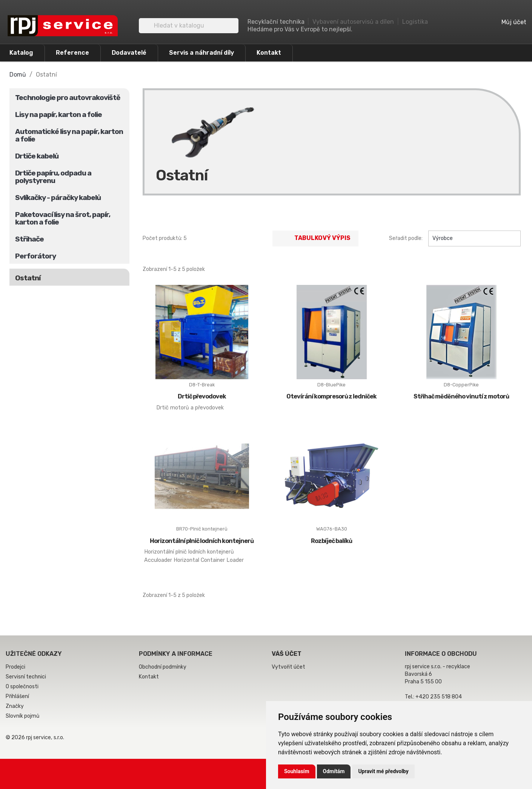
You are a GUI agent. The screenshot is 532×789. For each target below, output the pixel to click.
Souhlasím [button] (297, 771)
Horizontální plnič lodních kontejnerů (202, 541)
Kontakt (269, 53)
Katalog (21, 53)
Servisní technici (26, 677)
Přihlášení (17, 696)
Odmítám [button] (334, 771)
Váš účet (287, 654)
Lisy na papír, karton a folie (58, 115)
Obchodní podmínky (163, 667)
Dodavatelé (129, 53)
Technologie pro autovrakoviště (68, 98)
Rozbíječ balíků (331, 541)
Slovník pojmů (22, 716)
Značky (15, 706)
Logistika (415, 22)
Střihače (29, 239)
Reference (72, 53)
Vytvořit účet (288, 667)
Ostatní (28, 278)
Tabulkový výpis (315, 238)
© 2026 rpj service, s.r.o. (35, 737)
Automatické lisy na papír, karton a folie (69, 135)
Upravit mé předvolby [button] (383, 771)
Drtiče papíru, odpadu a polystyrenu (53, 177)
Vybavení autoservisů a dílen (353, 22)
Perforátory (35, 256)
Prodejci (15, 667)
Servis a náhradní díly (201, 53)
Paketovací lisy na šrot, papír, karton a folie (63, 218)
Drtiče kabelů (37, 156)
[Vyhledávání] (189, 26)
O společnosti (22, 687)
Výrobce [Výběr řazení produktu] (474, 238)
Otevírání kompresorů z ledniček (331, 396)
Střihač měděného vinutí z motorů (461, 396)
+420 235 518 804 (439, 697)
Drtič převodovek (202, 396)
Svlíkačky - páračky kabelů (58, 198)
